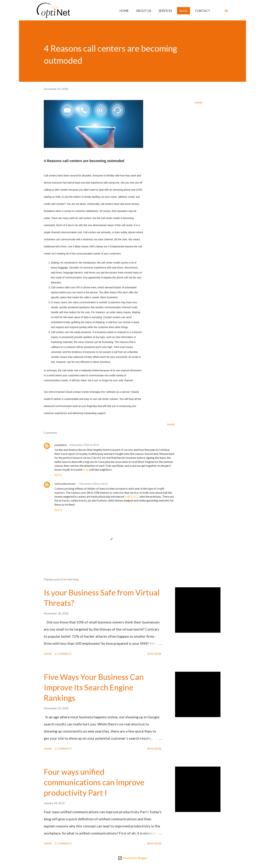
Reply (58, 475)
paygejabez (61, 445)
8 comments (63, 654)
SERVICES (165, 11)
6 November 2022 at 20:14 (84, 445)
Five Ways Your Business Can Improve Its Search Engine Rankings (94, 687)
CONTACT (203, 11)
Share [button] (199, 103)
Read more (154, 654)
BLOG (183, 11)
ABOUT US (144, 11)
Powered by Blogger (132, 858)
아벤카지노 (132, 496)
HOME (124, 11)
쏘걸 (86, 469)
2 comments (63, 749)
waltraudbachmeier (65, 484)
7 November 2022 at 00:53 (93, 484)
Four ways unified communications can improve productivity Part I (94, 782)
